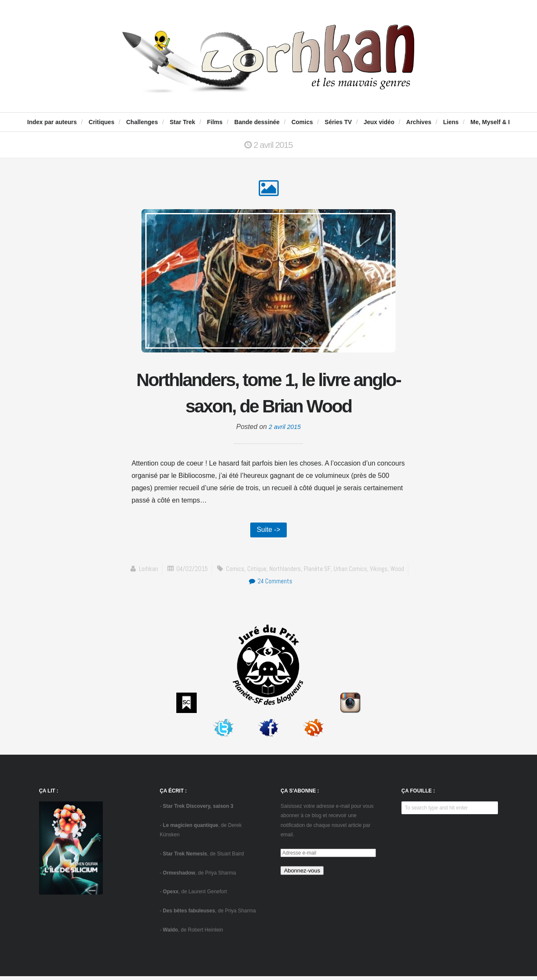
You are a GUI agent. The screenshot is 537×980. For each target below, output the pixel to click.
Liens (451, 122)
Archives (419, 122)
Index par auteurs (52, 122)
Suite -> (268, 533)
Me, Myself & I (490, 122)
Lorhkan (146, 572)
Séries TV (338, 122)
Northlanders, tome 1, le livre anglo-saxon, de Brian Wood (268, 394)
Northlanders (286, 572)
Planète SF (318, 572)
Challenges (142, 122)
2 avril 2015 (285, 430)
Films (215, 122)
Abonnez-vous (302, 874)
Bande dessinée (257, 122)
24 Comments (270, 585)
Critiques (102, 122)
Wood (400, 572)
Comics (302, 122)
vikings (381, 572)
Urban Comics (351, 572)
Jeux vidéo (379, 122)
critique (257, 572)
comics (235, 572)
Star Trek (182, 122)
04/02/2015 (191, 572)
